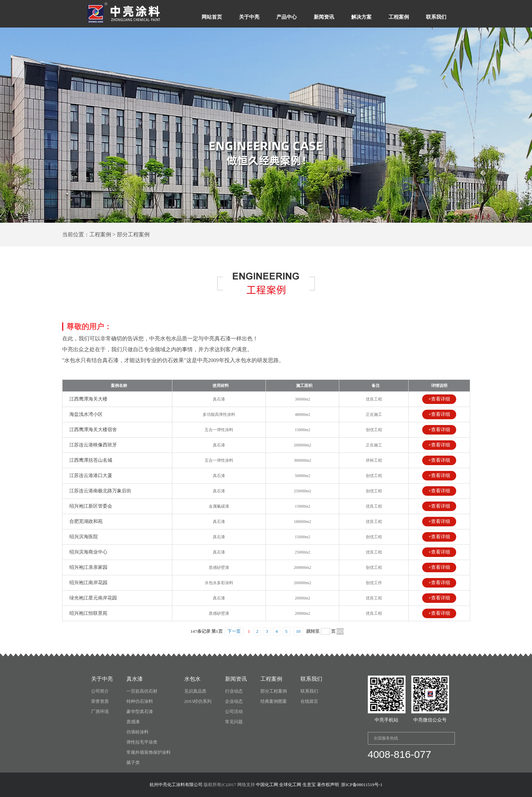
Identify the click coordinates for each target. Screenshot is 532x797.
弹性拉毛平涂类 (142, 742)
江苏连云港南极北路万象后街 (100, 491)
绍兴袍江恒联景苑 (88, 613)
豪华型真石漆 (140, 711)
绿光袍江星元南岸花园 (93, 598)
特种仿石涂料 (140, 701)
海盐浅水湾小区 (86, 414)
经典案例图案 (274, 701)
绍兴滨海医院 (84, 537)
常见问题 (234, 722)
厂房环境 (100, 711)
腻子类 (133, 762)
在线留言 (309, 701)
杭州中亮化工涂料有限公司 (176, 785)
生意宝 (309, 785)
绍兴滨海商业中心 (88, 552)
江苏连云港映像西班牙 (93, 445)
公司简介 (100, 691)
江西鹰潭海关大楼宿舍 (93, 430)
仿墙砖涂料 (138, 732)
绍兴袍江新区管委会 (91, 506)
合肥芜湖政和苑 (86, 521)
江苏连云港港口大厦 (91, 476)
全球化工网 (290, 785)
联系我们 (436, 17)
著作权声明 (328, 785)
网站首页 (212, 17)
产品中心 (287, 17)
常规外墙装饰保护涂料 (149, 752)
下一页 (234, 631)
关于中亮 (249, 17)
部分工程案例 (274, 691)
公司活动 (234, 711)
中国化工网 (267, 785)
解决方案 (361, 17)
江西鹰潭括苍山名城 (91, 460)
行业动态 (234, 691)
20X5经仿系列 (198, 701)
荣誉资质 (100, 701)
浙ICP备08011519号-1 (362, 785)
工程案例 (399, 17)
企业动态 (234, 701)
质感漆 (133, 722)
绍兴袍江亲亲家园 (88, 567)
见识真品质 (195, 691)
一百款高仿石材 (142, 691)
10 (298, 631)
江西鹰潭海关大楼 (88, 399)
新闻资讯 (324, 17)
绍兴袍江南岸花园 (88, 583)
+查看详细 (439, 399)
